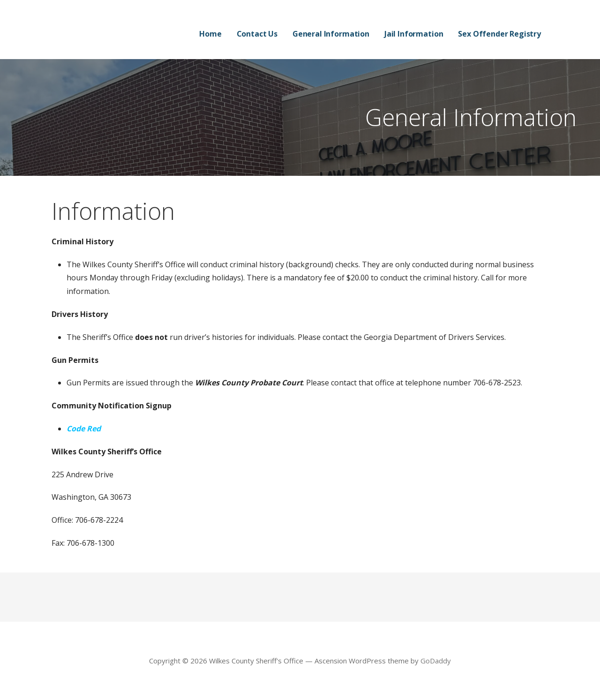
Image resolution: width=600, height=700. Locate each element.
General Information (331, 34)
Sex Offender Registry (499, 34)
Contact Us (257, 34)
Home (210, 34)
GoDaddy (436, 661)
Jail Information (414, 34)
